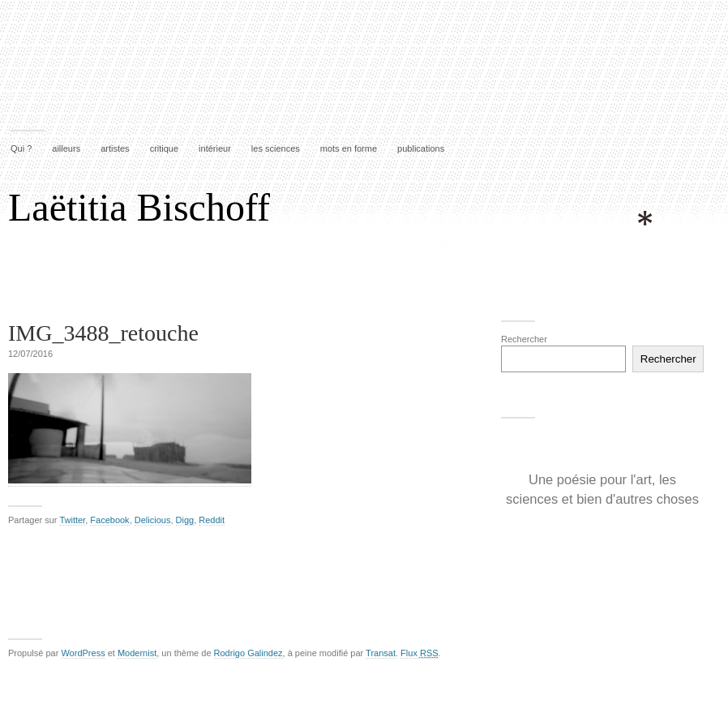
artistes (115, 148)
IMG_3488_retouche (103, 333)
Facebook (109, 520)
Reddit (212, 520)
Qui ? (21, 148)
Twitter (72, 520)
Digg (185, 520)
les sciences (276, 148)
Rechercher (524, 339)
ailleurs (66, 148)
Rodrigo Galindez (248, 653)
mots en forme (349, 148)
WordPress (83, 653)
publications (421, 148)
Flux (419, 653)
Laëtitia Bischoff (139, 207)
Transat (381, 653)
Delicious (153, 520)
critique (164, 148)
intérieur (215, 148)
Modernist (137, 653)
